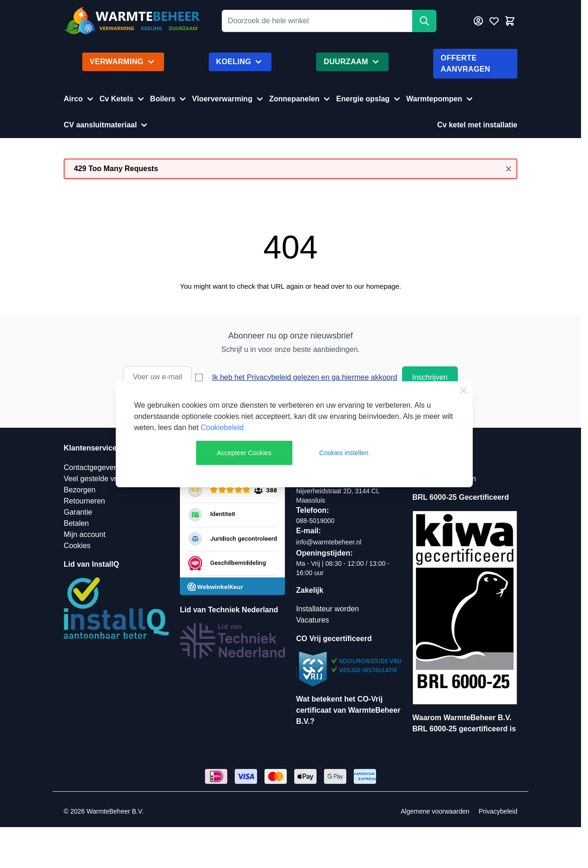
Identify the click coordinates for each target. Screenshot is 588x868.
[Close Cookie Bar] (463, 391)
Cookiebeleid (222, 427)
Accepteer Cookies (244, 453)
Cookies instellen (344, 453)
